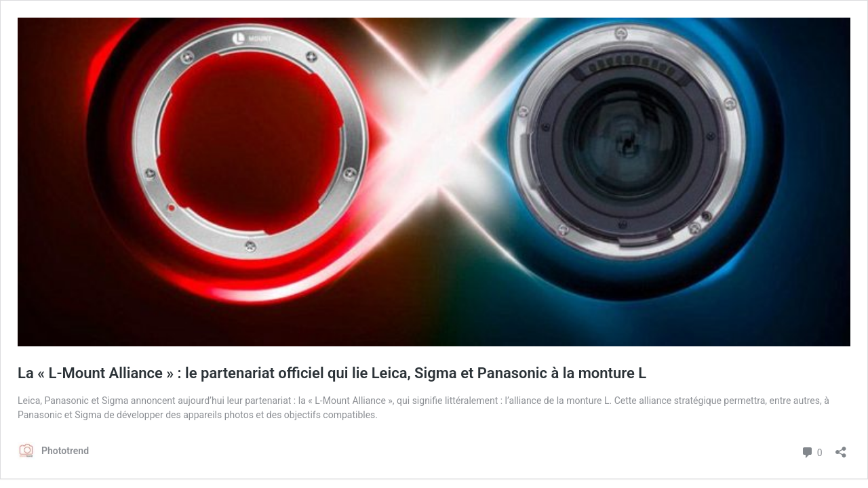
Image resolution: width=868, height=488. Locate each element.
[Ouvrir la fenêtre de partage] (841, 448)
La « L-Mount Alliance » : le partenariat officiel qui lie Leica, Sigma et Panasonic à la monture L (332, 373)
